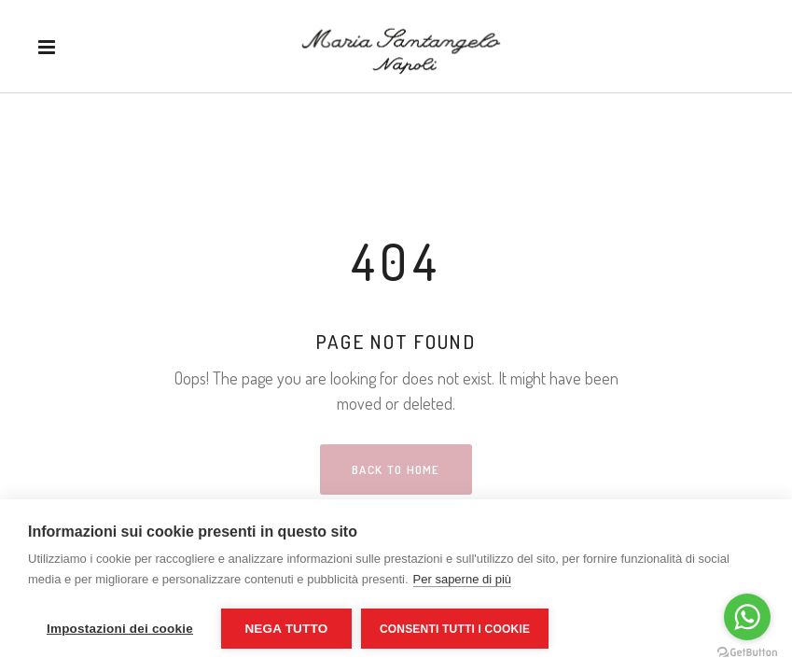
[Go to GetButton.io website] (747, 653)
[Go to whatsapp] (747, 617)
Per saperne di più (463, 579)
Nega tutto (286, 629)
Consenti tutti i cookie (455, 629)
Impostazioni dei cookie (120, 629)
